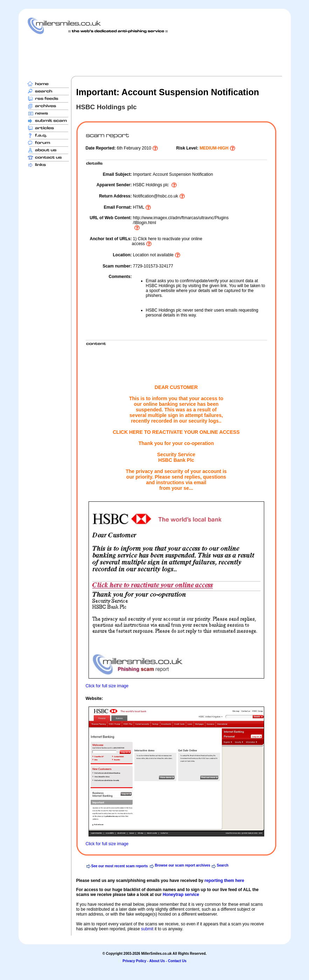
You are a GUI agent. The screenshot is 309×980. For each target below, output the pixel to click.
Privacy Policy (134, 961)
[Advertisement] (155, 55)
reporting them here (224, 881)
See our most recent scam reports (120, 866)
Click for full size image (107, 686)
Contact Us (177, 961)
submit (147, 929)
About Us (157, 961)
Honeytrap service (181, 895)
